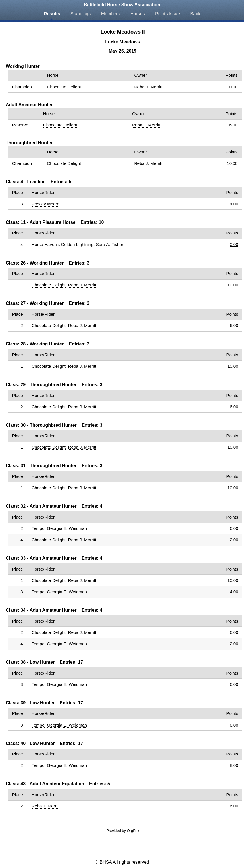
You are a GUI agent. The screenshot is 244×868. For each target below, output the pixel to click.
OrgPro (133, 831)
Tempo (38, 528)
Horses (138, 14)
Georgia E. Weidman (67, 528)
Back (195, 14)
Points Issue (167, 14)
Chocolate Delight (64, 87)
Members (111, 14)
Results (52, 14)
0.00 (234, 244)
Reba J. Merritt (148, 87)
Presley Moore (45, 204)
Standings (81, 14)
